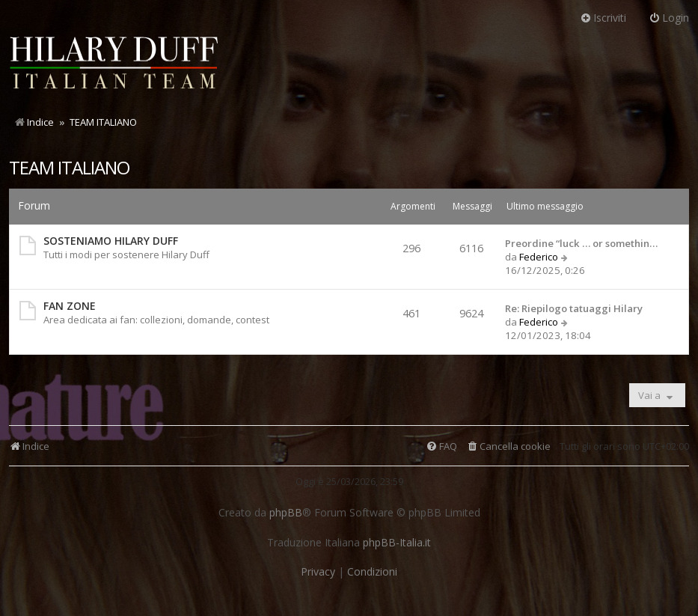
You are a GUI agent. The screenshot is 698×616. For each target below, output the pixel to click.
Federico (539, 257)
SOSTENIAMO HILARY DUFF (111, 241)
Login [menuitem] (669, 18)
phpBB (286, 513)
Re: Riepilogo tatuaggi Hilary (574, 308)
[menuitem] (508, 446)
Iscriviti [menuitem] (603, 18)
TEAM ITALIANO (69, 167)
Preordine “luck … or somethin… (581, 243)
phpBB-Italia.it (397, 543)
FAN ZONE (70, 306)
